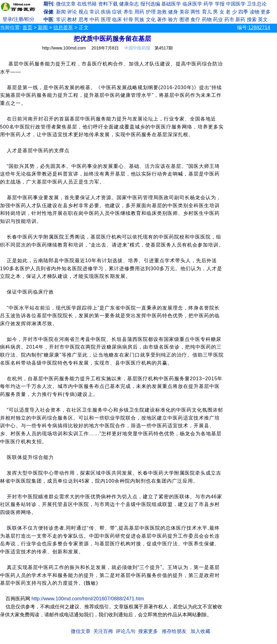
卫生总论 (257, 4)
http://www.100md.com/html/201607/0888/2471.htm (88, 599)
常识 (94, 12)
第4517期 (164, 48)
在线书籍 (87, 4)
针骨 (128, 20)
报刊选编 (150, 4)
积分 (30, 19)
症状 (117, 12)
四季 (243, 12)
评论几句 (126, 631)
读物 (255, 12)
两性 (195, 12)
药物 (207, 20)
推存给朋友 (174, 631)
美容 (184, 12)
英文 (263, 20)
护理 (151, 12)
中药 (94, 20)
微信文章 (66, 4)
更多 (266, 12)
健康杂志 (129, 4)
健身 (173, 12)
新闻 (61, 12)
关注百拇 (103, 631)
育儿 (207, 12)
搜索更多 (148, 631)
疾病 (106, 12)
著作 (162, 20)
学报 (220, 4)
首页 (27, 28)
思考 (83, 20)
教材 (72, 20)
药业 (218, 20)
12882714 (259, 28)
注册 (18, 19)
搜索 (252, 20)
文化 (151, 20)
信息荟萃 (63, 28)
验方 (173, 20)
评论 (72, 12)
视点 (83, 12)
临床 (117, 20)
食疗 (195, 20)
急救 (162, 12)
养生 (128, 12)
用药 (139, 12)
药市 (229, 20)
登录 (7, 19)
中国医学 (236, 4)
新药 (240, 20)
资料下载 (108, 4)
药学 (208, 4)
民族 (139, 20)
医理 (106, 20)
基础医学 (171, 4)
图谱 (184, 20)
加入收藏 (200, 631)
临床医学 (192, 4)
